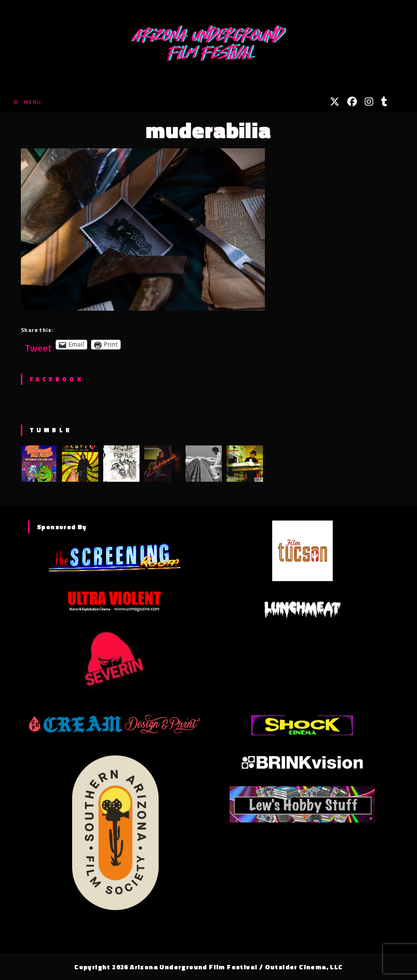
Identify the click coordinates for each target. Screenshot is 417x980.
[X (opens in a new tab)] (335, 102)
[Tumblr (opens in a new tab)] (384, 102)
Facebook (56, 379)
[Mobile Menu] (28, 102)
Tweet (38, 344)
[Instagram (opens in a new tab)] (369, 102)
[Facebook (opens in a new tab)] (352, 102)
